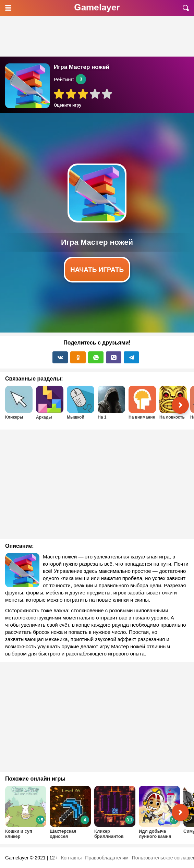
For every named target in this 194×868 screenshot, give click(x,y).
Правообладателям (107, 858)
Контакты (71, 858)
